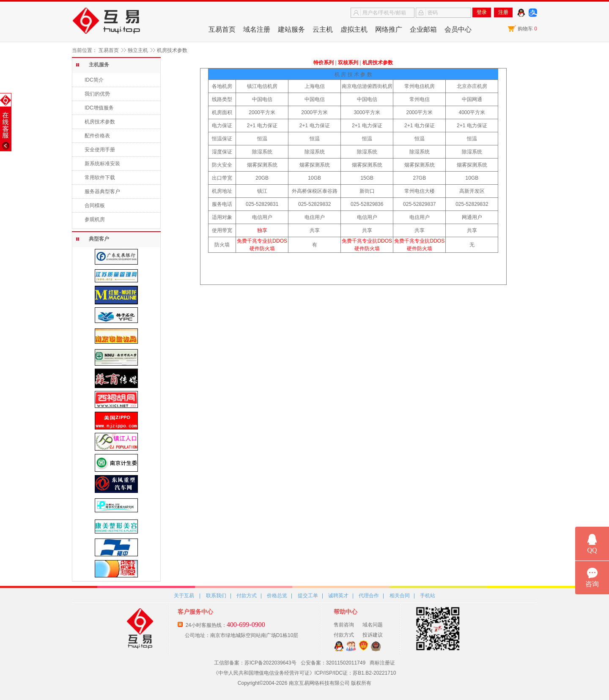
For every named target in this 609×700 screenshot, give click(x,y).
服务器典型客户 (102, 191)
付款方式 (247, 596)
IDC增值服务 (99, 108)
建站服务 (291, 29)
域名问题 (373, 625)
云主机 (323, 29)
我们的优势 (97, 94)
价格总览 (277, 596)
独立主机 (138, 50)
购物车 (527, 29)
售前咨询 (344, 625)
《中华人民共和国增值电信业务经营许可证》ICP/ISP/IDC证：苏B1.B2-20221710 (305, 673)
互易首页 (222, 29)
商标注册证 (382, 663)
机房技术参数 (100, 122)
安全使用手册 (100, 150)
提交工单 (308, 596)
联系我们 (216, 596)
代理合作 (369, 596)
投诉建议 (373, 635)
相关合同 (400, 596)
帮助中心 (346, 612)
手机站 (428, 596)
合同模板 (95, 205)
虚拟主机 (354, 29)
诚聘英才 (338, 596)
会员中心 (458, 29)
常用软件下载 (100, 178)
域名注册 (257, 29)
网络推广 (389, 29)
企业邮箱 (423, 29)
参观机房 (95, 219)
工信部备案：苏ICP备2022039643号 (255, 663)
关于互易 (184, 596)
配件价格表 (97, 136)
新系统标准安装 (102, 164)
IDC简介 (94, 80)
